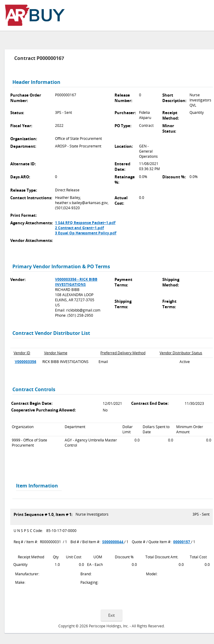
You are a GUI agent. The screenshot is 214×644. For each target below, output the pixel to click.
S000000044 (113, 542)
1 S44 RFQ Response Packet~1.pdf (85, 223)
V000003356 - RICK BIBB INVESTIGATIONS (76, 282)
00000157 (182, 542)
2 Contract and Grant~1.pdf (79, 228)
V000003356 (26, 362)
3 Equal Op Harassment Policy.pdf (86, 233)
